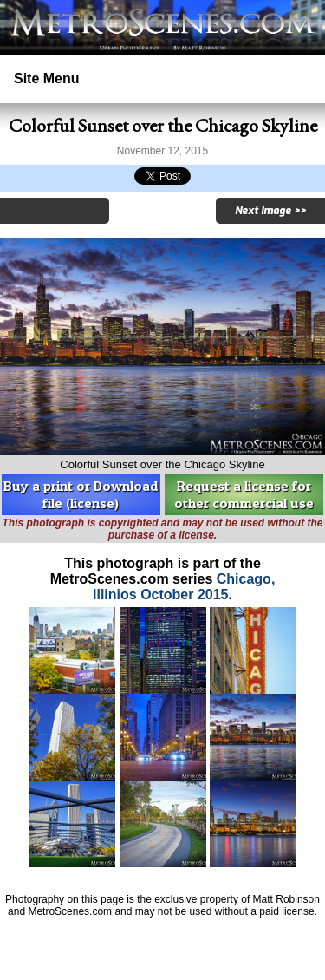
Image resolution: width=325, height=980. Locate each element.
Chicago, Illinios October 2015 (184, 587)
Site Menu (47, 78)
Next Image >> (270, 211)
